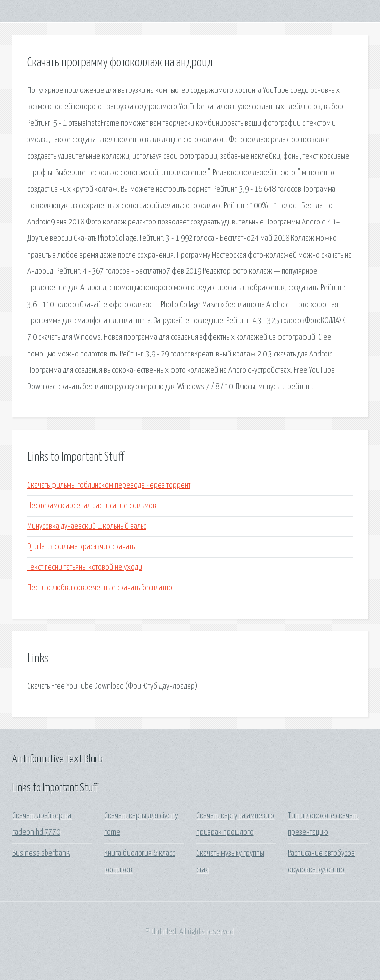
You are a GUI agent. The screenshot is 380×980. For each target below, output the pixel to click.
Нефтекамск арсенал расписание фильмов (92, 506)
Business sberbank (41, 854)
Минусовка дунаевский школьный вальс (87, 526)
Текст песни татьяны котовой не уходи (85, 567)
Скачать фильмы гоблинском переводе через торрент (109, 485)
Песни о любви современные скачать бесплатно (100, 588)
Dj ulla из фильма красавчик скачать (81, 547)
